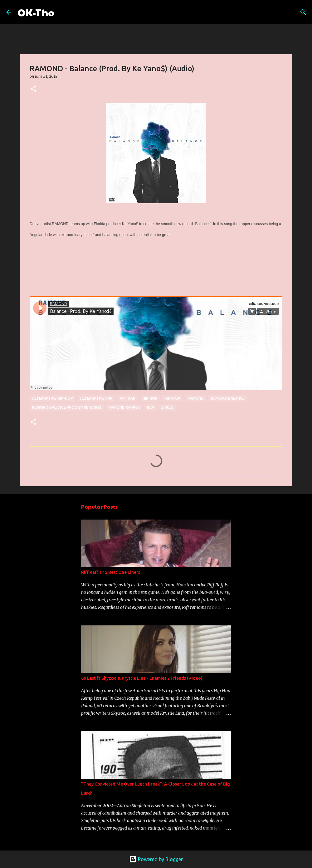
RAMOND (196, 398)
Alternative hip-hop (53, 398)
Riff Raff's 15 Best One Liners (111, 572)
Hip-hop (173, 398)
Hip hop (150, 398)
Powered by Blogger (156, 859)
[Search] (63, 12)
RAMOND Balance (228, 398)
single (167, 407)
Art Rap (128, 398)
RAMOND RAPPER (124, 407)
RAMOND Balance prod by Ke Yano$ (67, 407)
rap (151, 407)
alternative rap (96, 398)
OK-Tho (36, 12)
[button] (33, 89)
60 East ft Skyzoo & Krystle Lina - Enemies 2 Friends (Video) (142, 678)
